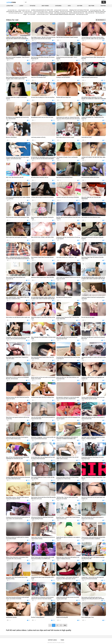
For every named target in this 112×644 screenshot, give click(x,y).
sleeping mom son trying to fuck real (79, 10)
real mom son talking (54, 12)
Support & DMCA (52, 640)
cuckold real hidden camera (43, 14)
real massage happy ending (95, 10)
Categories (58, 6)
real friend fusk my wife (82, 14)
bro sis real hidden (32, 14)
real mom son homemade (66, 12)
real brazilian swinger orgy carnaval (16, 13)
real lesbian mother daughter (30, 13)
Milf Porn (91, 6)
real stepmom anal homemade (45, 13)
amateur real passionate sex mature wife (42, 10)
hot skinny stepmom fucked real (97, 12)
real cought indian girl (27, 12)
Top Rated (32, 6)
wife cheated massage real (61, 13)
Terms (62, 640)
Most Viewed (45, 6)
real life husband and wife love (77, 13)
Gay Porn (80, 6)
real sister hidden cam (12, 10)
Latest (21, 6)
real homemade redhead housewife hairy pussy (62, 14)
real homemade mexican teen (61, 10)
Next (65, 625)
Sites (69, 6)
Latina (11, 2)
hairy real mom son (90, 13)
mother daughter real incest (24, 10)
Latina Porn (10, 6)
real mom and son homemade (80, 12)
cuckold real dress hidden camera (40, 12)
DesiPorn (103, 6)
